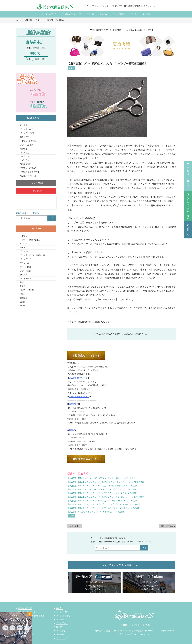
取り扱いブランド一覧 (72, 14)
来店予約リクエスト (28, 176)
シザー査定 (25, 160)
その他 (23, 306)
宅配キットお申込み (28, 168)
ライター (24, 275)
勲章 (22, 282)
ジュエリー (25, 251)
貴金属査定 (25, 137)
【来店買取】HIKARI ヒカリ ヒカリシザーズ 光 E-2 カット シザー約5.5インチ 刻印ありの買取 (106, 497)
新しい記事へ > (168, 526)
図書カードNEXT (27, 290)
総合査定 (24, 125)
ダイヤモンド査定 (27, 133)
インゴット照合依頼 (28, 141)
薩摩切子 (24, 298)
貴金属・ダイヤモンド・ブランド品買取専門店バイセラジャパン (131, 631)
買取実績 (90, 14)
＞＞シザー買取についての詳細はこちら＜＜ (88, 322)
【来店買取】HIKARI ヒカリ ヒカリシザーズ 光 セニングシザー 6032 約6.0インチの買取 (104, 504)
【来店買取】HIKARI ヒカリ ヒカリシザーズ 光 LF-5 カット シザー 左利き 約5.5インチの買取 (106, 482)
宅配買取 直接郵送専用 (29, 172)
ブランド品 (25, 263)
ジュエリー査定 (26, 129)
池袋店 (72, 430)
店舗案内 (103, 14)
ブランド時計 (25, 267)
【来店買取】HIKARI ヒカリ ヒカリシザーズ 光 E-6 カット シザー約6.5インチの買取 (102, 493)
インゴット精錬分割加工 (30, 240)
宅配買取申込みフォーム (79, 397)
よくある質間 (118, 14)
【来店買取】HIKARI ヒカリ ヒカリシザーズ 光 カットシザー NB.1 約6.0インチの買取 (103, 501)
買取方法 (133, 14)
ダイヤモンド (25, 259)
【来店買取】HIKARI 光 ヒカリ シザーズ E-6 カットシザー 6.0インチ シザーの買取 (101, 478)
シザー (71, 68)
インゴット (25, 236)
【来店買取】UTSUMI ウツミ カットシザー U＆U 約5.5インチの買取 (95, 512)
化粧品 (23, 286)
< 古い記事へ (75, 526)
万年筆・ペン (25, 279)
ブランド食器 (25, 271)
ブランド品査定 (26, 145)
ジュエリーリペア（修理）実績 (33, 255)
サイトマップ (61, 638)
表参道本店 (74, 404)
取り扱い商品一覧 (49, 14)
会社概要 (146, 14)
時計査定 (24, 149)
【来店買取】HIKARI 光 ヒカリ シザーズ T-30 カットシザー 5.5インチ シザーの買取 (102, 489)
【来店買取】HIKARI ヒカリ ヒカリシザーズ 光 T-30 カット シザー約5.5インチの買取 (103, 486)
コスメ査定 (25, 153)
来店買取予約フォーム (78, 378)
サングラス (25, 244)
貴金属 (23, 302)
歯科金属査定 (25, 164)
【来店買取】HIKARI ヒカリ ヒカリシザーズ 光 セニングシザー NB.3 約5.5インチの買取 (103, 508)
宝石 (22, 294)
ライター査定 (25, 156)
